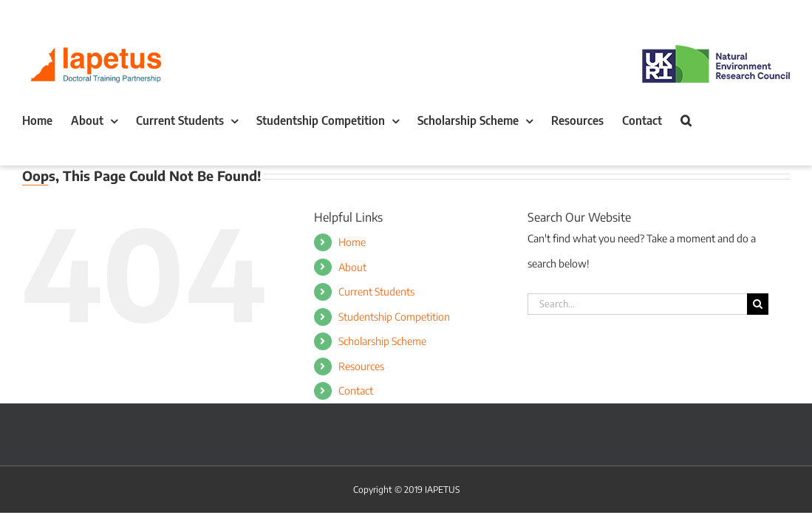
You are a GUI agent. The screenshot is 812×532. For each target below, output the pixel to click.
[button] (28, 150)
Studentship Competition (394, 317)
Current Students (376, 291)
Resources (361, 366)
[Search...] (637, 304)
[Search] (758, 304)
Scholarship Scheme (382, 341)
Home (352, 242)
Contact (356, 391)
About (352, 267)
